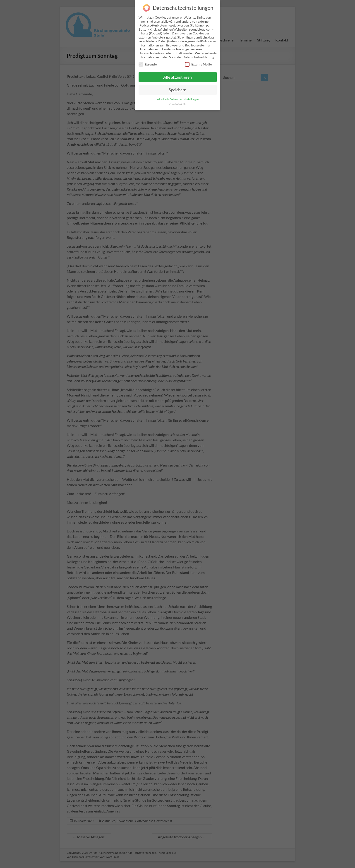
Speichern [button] (177, 87)
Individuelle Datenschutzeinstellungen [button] (177, 96)
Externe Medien (199, 61)
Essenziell (149, 61)
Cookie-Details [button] (177, 101)
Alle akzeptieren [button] (177, 74)
